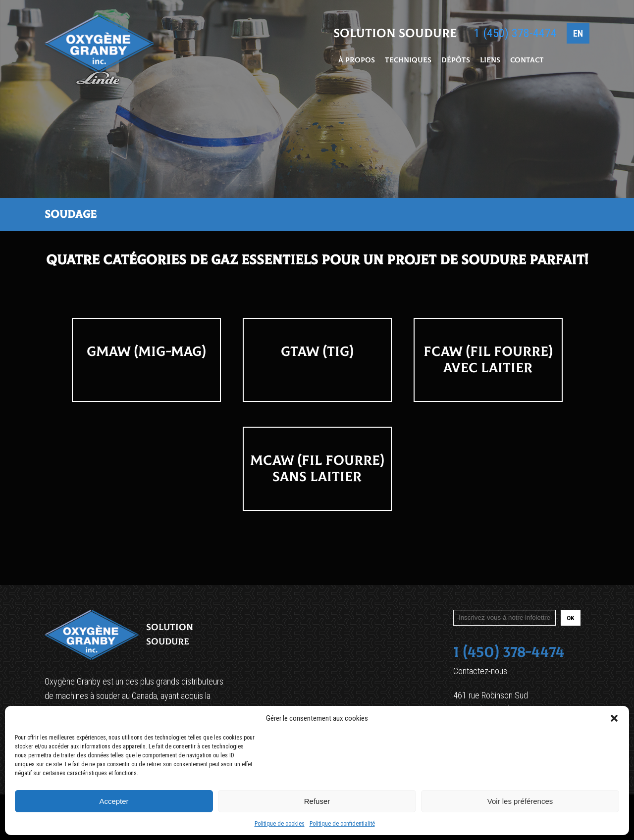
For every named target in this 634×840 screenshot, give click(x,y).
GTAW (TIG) (317, 352)
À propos (357, 61)
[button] (614, 718)
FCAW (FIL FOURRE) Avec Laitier (488, 360)
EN (578, 34)
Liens (490, 61)
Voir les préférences (520, 801)
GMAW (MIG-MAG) (146, 352)
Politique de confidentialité (342, 824)
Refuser (317, 801)
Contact (527, 61)
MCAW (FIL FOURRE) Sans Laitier (317, 469)
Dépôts (456, 61)
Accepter (114, 801)
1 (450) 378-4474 (515, 34)
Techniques (408, 61)
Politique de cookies (280, 824)
